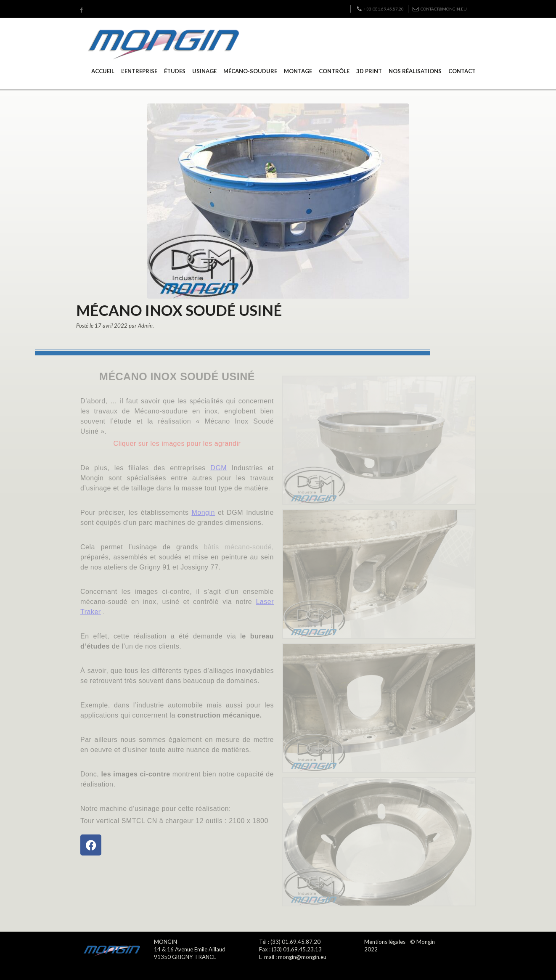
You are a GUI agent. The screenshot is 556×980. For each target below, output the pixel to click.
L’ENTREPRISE (139, 71)
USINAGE (204, 71)
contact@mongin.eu (440, 9)
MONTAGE (298, 71)
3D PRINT (369, 71)
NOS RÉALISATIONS (415, 71)
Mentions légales (385, 942)
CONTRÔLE (334, 71)
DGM (218, 468)
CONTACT (462, 71)
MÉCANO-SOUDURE (250, 71)
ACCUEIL (103, 71)
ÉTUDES (175, 71)
